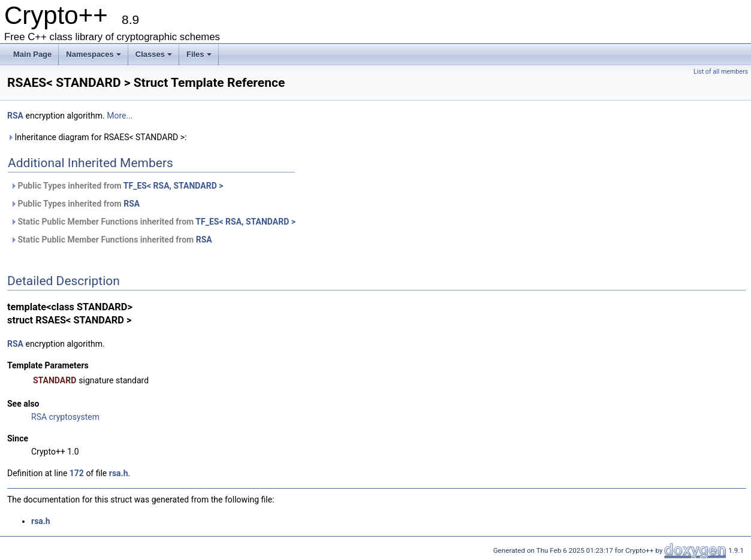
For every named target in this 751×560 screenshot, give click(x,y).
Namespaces (94, 54)
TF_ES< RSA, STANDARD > (174, 186)
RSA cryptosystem (65, 417)
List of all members (721, 72)
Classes (154, 54)
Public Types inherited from (117, 186)
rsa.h (119, 473)
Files (199, 54)
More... (120, 116)
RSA (15, 116)
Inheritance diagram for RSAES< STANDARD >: (97, 137)
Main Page (32, 54)
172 (77, 473)
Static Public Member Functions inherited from (153, 222)
